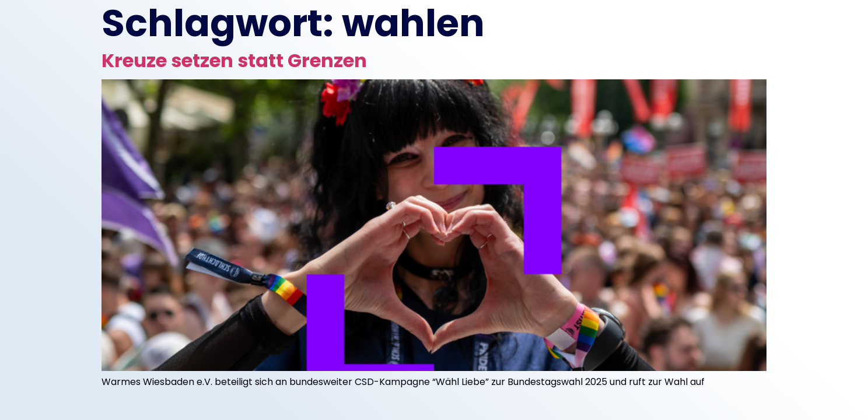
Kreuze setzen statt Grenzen (234, 60)
